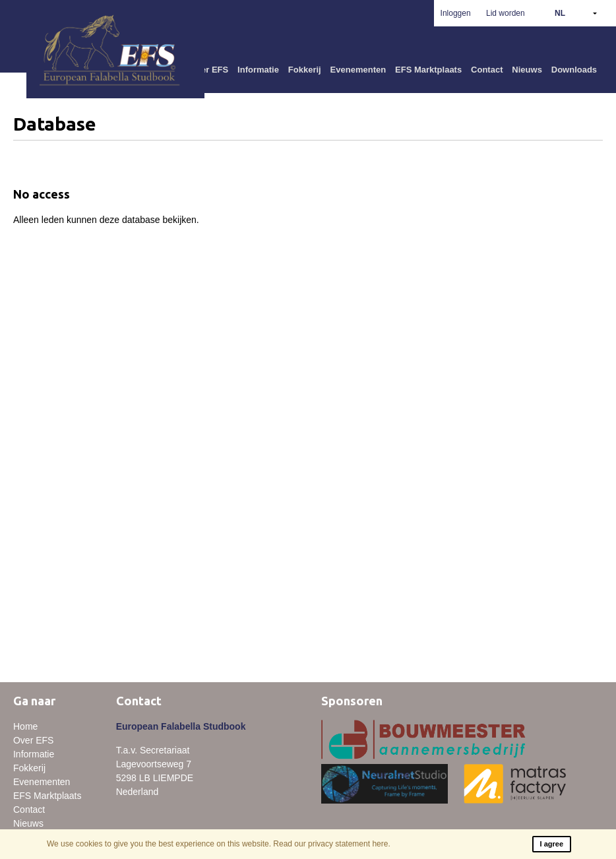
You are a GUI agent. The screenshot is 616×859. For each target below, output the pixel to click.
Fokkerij (305, 70)
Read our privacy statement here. (331, 844)
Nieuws (527, 70)
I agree (552, 844)
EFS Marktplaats (428, 70)
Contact (487, 70)
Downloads (574, 70)
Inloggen (456, 13)
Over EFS (209, 70)
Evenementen (358, 70)
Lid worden (506, 13)
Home (25, 726)
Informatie (258, 70)
